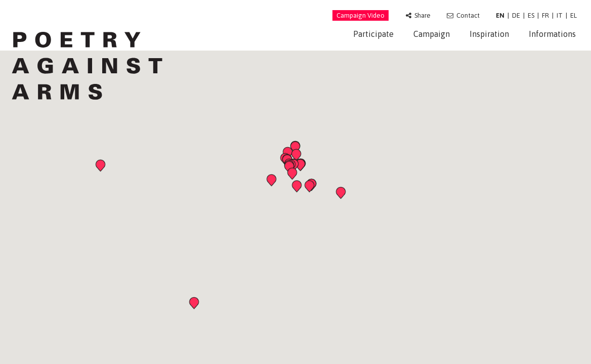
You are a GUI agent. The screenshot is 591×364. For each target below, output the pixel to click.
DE (516, 15)
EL (574, 15)
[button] (273, 181)
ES (531, 15)
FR (545, 15)
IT (560, 15)
